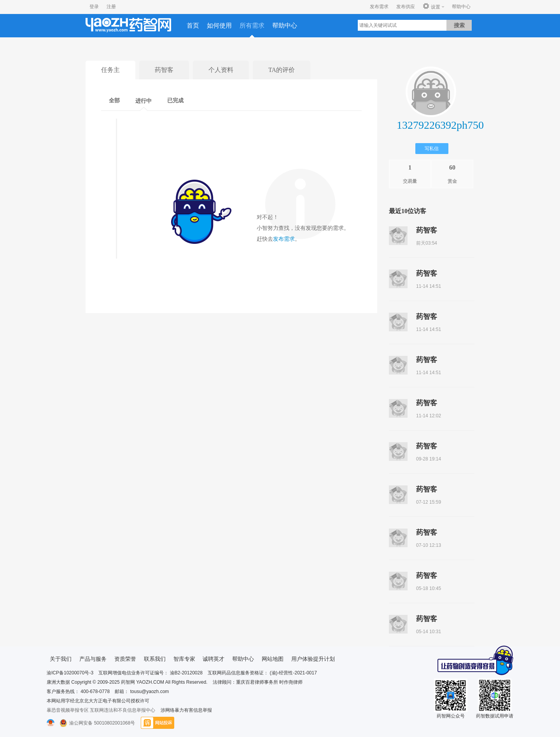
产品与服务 (93, 659)
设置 (431, 7)
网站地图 (273, 659)
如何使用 (219, 25)
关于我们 (61, 659)
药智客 (164, 70)
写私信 (432, 149)
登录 (94, 7)
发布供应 (406, 7)
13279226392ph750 (440, 125)
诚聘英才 (213, 659)
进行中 (143, 101)
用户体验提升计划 (313, 659)
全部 (114, 101)
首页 (193, 25)
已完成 (175, 101)
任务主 (110, 70)
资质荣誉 (125, 659)
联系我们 (155, 659)
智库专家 (184, 659)
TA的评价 (282, 70)
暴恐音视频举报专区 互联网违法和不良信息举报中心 (101, 710)
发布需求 (379, 7)
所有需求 (252, 25)
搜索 (459, 25)
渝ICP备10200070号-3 (70, 673)
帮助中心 (461, 7)
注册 (111, 7)
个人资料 (221, 70)
